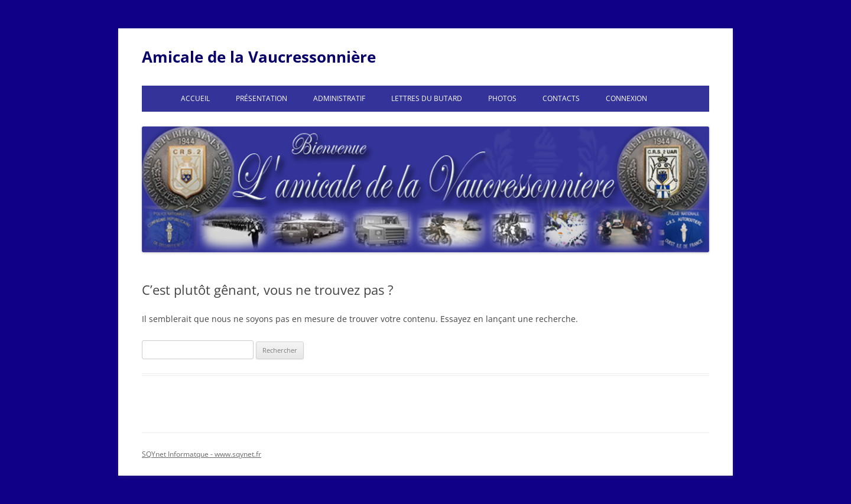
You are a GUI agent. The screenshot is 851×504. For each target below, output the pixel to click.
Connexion (626, 98)
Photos (502, 98)
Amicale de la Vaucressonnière (259, 57)
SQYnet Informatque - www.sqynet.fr (202, 454)
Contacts (561, 98)
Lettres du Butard (427, 98)
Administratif (339, 98)
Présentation (262, 98)
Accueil (195, 98)
